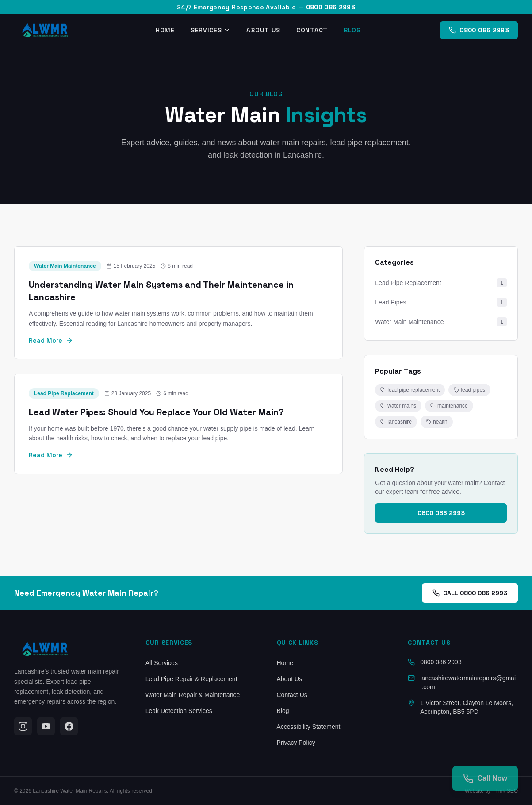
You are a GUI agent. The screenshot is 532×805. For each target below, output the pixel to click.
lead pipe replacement (410, 390)
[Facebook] (69, 726)
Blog (352, 30)
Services (211, 30)
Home (165, 30)
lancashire (396, 422)
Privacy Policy (296, 743)
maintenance (449, 406)
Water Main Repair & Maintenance (193, 695)
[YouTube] (46, 726)
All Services (162, 663)
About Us (263, 30)
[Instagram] (23, 726)
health (437, 422)
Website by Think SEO (491, 791)
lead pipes (469, 390)
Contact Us (292, 695)
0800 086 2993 (331, 7)
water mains (398, 406)
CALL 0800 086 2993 (470, 593)
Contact (312, 30)
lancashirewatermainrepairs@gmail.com (468, 682)
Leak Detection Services (179, 711)
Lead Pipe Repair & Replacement (191, 679)
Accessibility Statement (309, 727)
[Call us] (485, 778)
